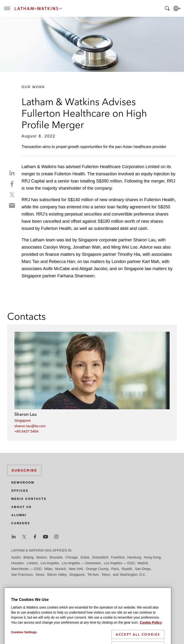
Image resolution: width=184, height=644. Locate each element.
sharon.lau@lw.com (30, 426)
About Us (21, 507)
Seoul (40, 575)
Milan (48, 569)
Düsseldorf (100, 557)
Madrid (143, 563)
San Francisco (22, 575)
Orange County (97, 569)
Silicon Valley (57, 575)
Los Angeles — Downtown (81, 563)
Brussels (56, 557)
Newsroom (23, 483)
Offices (20, 491)
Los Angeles (50, 563)
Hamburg (134, 557)
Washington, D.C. (133, 575)
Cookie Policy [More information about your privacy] (151, 637)
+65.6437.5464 (26, 431)
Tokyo (106, 575)
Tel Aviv (93, 575)
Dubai (85, 557)
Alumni (19, 515)
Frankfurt (118, 557)
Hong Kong (152, 557)
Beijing (29, 557)
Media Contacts (29, 499)
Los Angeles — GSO (119, 563)
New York (76, 569)
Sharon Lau (26, 414)
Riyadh (127, 569)
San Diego (143, 569)
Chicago (72, 557)
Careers (21, 523)
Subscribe (24, 470)
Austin (16, 557)
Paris (115, 569)
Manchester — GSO (26, 569)
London (32, 563)
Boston (42, 557)
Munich (60, 569)
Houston (17, 563)
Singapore (23, 420)
